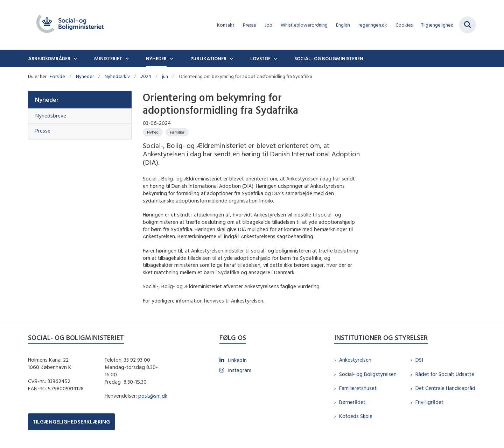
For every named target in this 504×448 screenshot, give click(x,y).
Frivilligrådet (429, 402)
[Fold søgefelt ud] (468, 25)
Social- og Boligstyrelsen (368, 374)
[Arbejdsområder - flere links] (75, 58)
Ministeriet (108, 58)
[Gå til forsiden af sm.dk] (70, 25)
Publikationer (208, 58)
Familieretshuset (358, 388)
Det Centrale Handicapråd (445, 388)
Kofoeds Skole (356, 416)
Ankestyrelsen (355, 360)
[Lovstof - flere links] (275, 58)
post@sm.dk (153, 396)
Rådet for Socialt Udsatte (445, 374)
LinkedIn (237, 360)
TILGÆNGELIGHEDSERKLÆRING (71, 422)
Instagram (240, 370)
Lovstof (260, 58)
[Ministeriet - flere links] (126, 58)
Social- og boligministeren (329, 58)
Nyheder (156, 58)
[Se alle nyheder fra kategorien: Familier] (177, 132)
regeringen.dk (373, 25)
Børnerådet (352, 402)
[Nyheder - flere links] (171, 58)
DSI (419, 360)
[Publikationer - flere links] (231, 58)
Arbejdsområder (49, 58)
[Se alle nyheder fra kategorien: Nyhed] (153, 132)
